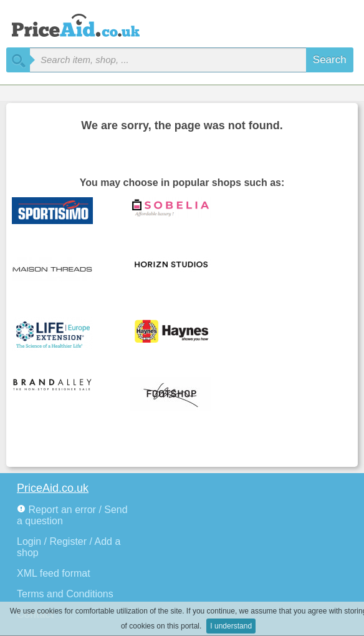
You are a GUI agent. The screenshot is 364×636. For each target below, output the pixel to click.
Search (330, 60)
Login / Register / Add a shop (69, 547)
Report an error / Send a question (72, 515)
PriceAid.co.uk (53, 488)
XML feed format (54, 573)
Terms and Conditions (65, 594)
